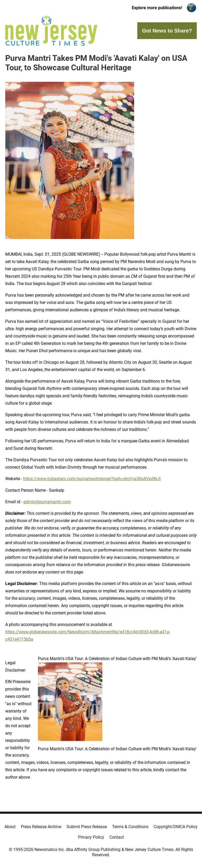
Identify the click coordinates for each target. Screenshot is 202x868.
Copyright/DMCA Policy (176, 827)
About (10, 827)
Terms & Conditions (130, 827)
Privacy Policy (91, 837)
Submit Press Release (87, 827)
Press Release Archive (41, 827)
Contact (117, 837)
